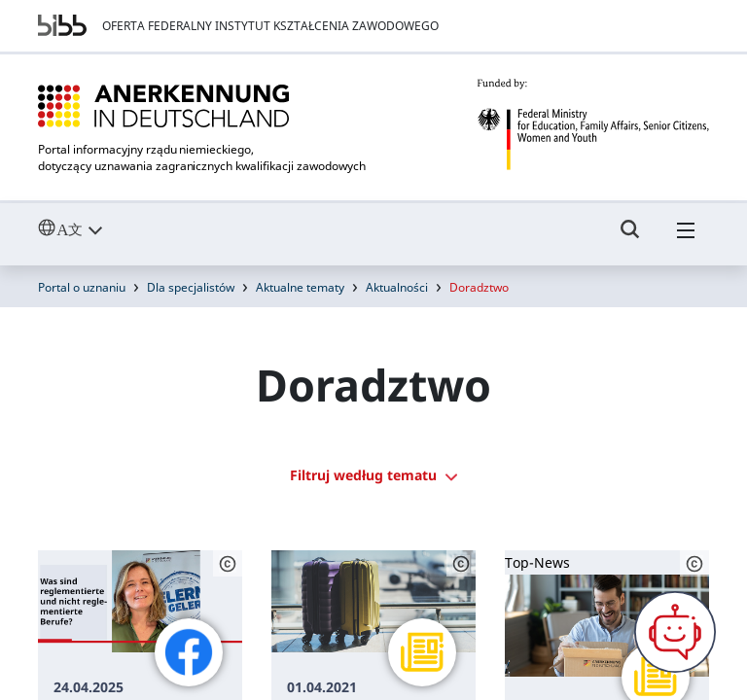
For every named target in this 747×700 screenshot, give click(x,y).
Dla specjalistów (191, 287)
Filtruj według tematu (373, 475)
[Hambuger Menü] (686, 238)
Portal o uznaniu (82, 287)
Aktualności (397, 287)
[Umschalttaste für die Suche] (630, 238)
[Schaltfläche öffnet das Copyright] (228, 564)
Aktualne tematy (300, 287)
